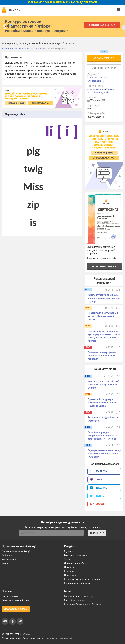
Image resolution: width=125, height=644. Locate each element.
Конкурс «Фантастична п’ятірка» (83, 604)
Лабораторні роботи (76, 563)
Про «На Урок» (10, 596)
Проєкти (69, 567)
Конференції (9, 559)
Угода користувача (12, 638)
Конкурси (70, 571)
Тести (67, 559)
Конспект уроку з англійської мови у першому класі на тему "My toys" (104, 298)
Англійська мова (96, 89)
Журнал (69, 551)
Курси (5, 563)
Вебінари (7, 555)
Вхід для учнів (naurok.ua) (79, 596)
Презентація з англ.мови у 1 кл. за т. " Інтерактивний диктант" (103, 316)
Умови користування (33, 638)
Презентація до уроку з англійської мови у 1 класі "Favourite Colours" (102, 403)
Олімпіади (70, 575)
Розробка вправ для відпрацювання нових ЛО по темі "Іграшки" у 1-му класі (103, 436)
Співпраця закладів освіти (17, 600)
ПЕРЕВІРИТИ (97, 533)
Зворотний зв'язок (16, 609)
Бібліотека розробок (76, 555)
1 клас (110, 89)
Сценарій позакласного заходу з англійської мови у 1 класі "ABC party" (104, 454)
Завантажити (104, 58)
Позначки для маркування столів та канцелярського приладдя (102, 356)
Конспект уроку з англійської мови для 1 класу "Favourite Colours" (103, 385)
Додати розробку (104, 266)
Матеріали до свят (75, 600)
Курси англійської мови (78, 583)
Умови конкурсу (102, 25)
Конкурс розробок (29, 24)
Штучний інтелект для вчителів (82, 579)
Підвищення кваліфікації (16, 551)
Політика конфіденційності (58, 638)
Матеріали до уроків (98, 92)
